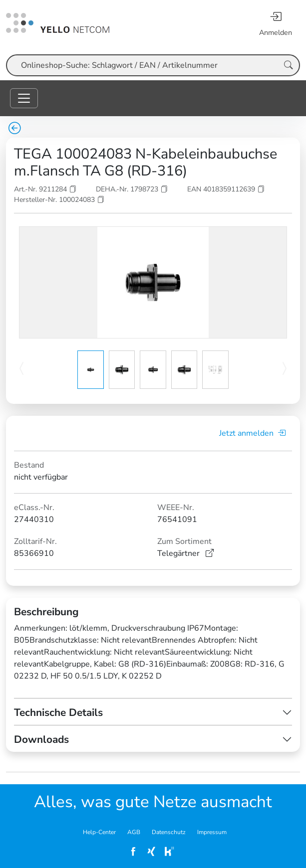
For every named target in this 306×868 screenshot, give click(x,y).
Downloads (41, 739)
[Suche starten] (289, 65)
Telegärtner (185, 553)
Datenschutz (169, 832)
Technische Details (58, 712)
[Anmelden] (276, 23)
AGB (134, 832)
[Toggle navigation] (24, 98)
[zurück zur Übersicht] (14, 129)
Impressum (212, 832)
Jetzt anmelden (252, 433)
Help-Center (99, 832)
